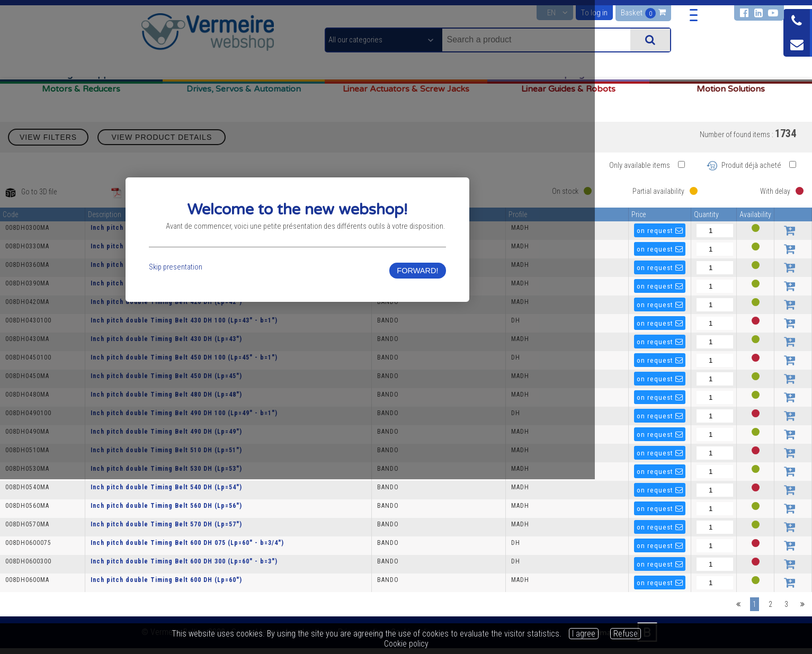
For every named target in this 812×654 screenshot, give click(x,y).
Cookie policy (406, 644)
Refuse (626, 634)
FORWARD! (578, 361)
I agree (584, 634)
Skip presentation (233, 357)
